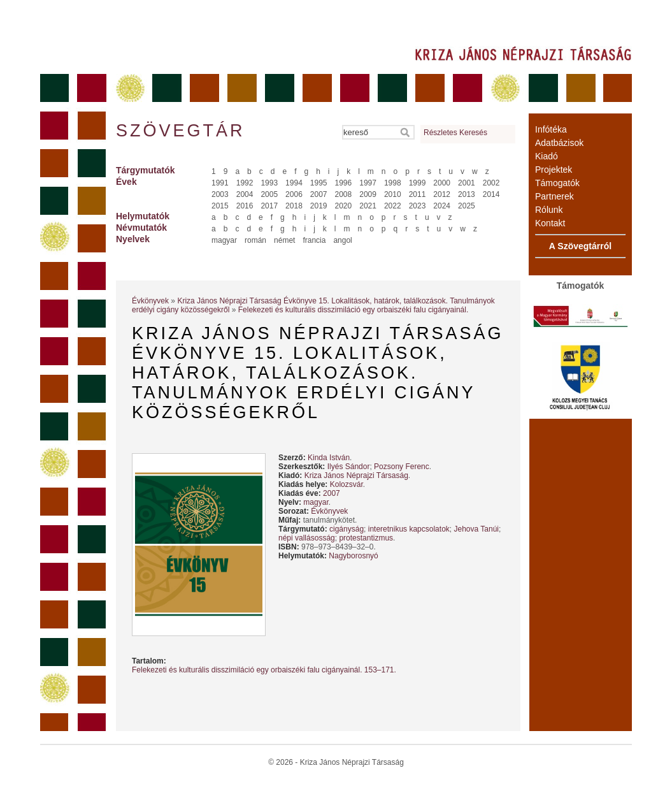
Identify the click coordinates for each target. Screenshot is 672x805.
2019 (319, 206)
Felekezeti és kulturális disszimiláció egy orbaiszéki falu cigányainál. (354, 310)
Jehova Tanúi (476, 529)
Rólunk (549, 210)
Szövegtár (180, 131)
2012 (442, 194)
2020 (344, 206)
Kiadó (547, 156)
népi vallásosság (307, 538)
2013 (467, 194)
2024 (442, 206)
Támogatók (557, 183)
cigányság (347, 529)
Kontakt (550, 223)
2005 (269, 194)
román (255, 240)
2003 (220, 194)
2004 (245, 194)
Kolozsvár (347, 484)
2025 (467, 206)
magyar (224, 240)
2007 (319, 194)
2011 (418, 194)
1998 (393, 183)
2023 (418, 206)
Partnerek (554, 196)
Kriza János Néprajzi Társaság (356, 475)
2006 (294, 194)
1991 (220, 183)
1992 (245, 183)
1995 (319, 183)
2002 (491, 183)
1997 (368, 183)
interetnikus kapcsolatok (409, 529)
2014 (491, 194)
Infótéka (551, 129)
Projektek (554, 170)
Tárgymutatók (146, 170)
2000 (442, 183)
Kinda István (329, 458)
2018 (294, 206)
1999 (418, 183)
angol (342, 240)
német (284, 240)
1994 (294, 183)
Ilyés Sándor (349, 467)
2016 (245, 206)
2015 (220, 206)
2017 (269, 206)
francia (314, 240)
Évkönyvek (150, 301)
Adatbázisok (559, 143)
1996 (344, 183)
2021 (368, 206)
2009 (368, 194)
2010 (393, 194)
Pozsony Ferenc (402, 467)
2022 (393, 206)
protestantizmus (366, 538)
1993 (269, 183)
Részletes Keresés (455, 133)
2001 (467, 183)
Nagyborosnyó (353, 556)
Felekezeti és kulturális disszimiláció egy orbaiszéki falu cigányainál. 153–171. (264, 670)
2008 (344, 194)
